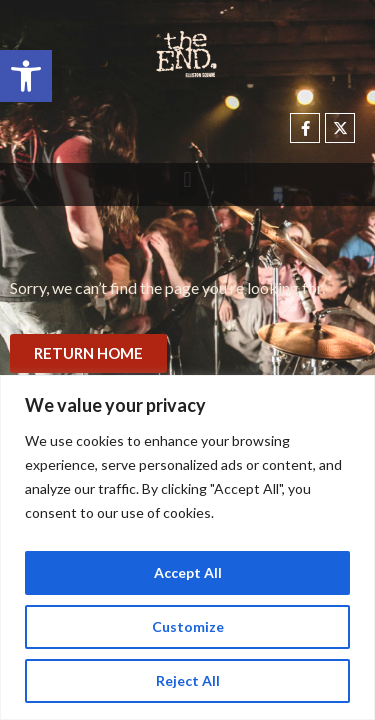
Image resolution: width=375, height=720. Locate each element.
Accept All (188, 572)
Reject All (188, 680)
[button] (26, 76)
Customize (188, 626)
